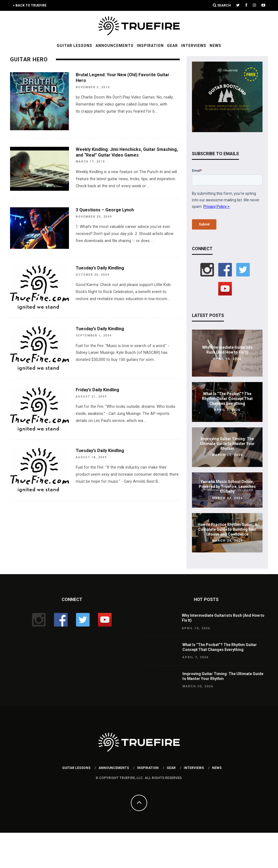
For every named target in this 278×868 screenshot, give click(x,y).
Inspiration (150, 46)
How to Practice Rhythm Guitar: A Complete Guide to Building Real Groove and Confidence (227, 529)
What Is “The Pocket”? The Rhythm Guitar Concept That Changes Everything (227, 399)
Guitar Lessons (75, 46)
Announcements (115, 46)
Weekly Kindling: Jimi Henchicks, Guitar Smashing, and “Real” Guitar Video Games (127, 152)
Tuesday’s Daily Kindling (100, 268)
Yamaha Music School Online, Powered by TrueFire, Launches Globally (227, 487)
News (215, 46)
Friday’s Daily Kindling (97, 390)
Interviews (194, 46)
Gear (172, 46)
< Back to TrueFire (30, 5)
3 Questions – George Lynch (105, 210)
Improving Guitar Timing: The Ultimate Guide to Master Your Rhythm (227, 444)
